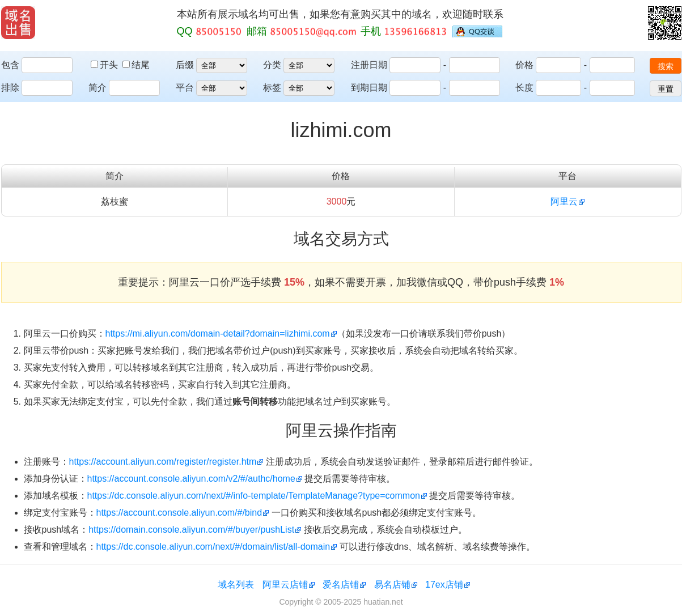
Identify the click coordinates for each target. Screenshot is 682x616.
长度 (524, 88)
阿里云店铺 (285, 585)
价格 (524, 65)
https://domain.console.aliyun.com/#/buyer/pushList (191, 530)
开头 (105, 65)
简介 (98, 88)
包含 (10, 65)
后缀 (185, 65)
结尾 (136, 65)
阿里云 (564, 201)
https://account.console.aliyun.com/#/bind (179, 513)
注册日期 (369, 65)
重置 (666, 89)
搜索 (666, 66)
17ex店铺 (444, 585)
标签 (272, 88)
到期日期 (369, 88)
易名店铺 (392, 585)
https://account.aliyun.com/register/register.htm (163, 462)
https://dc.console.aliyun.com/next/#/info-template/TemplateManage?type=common (254, 496)
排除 (10, 88)
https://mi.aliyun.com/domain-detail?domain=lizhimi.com (218, 334)
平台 (185, 88)
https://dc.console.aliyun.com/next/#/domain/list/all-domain (213, 547)
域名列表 (236, 585)
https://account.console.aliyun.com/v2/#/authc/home (191, 479)
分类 (272, 65)
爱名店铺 (341, 585)
